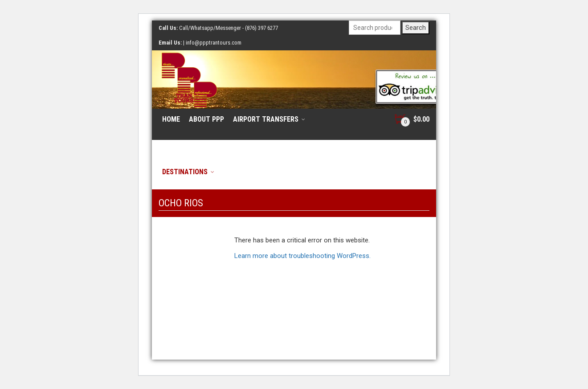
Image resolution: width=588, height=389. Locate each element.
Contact (339, 145)
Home (171, 119)
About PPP (206, 119)
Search (416, 28)
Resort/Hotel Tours (197, 145)
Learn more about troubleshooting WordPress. (302, 256)
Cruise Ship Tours (278, 145)
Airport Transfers (266, 119)
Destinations (185, 172)
